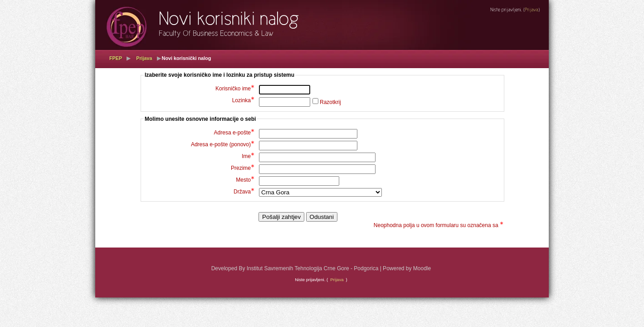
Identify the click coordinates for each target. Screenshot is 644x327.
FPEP (116, 58)
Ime (248, 156)
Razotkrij (330, 102)
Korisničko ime (235, 89)
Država (244, 192)
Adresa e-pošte (234, 133)
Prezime (243, 168)
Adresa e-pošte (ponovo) (223, 144)
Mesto (245, 180)
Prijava (144, 58)
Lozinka (243, 100)
